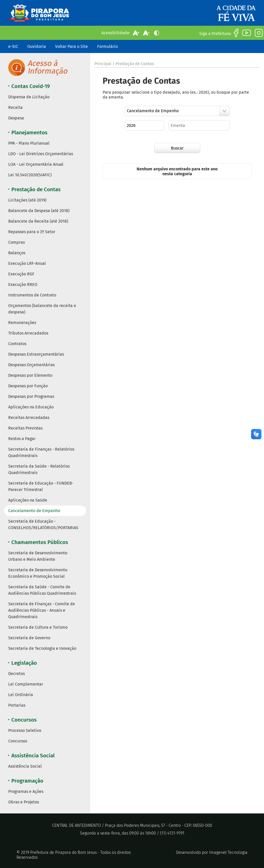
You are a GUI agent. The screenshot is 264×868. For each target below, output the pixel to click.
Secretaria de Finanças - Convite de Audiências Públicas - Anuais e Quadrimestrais (42, 610)
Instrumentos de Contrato (32, 295)
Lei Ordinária (21, 695)
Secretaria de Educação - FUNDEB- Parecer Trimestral (41, 486)
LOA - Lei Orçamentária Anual (36, 164)
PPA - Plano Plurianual (29, 143)
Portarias (17, 705)
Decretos (16, 674)
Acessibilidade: (116, 33)
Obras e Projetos (24, 802)
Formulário (108, 46)
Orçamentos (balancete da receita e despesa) (42, 309)
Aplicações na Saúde (28, 500)
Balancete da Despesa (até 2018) (39, 211)
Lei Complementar (26, 684)
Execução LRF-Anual (27, 263)
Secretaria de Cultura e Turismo (38, 627)
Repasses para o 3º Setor (32, 232)
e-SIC (13, 46)
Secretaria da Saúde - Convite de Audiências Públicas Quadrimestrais (42, 590)
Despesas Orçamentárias (31, 365)
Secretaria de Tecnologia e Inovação (42, 648)
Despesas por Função (28, 386)
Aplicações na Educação (31, 407)
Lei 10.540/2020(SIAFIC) (30, 175)
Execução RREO (23, 284)
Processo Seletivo (25, 730)
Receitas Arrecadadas (29, 418)
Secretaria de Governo (29, 638)
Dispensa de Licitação (29, 97)
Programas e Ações (26, 791)
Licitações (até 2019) (27, 200)
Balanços (17, 253)
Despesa (16, 118)
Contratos (17, 344)
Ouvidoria (37, 46)
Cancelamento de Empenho (34, 511)
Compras (16, 242)
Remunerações (22, 323)
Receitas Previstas (25, 428)
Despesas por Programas (31, 396)
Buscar (177, 148)
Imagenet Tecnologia (228, 852)
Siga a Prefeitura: (215, 34)
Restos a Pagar (22, 439)
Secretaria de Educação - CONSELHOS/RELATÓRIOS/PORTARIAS (43, 524)
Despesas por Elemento (30, 375)
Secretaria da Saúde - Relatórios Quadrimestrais (39, 469)
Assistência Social (25, 766)
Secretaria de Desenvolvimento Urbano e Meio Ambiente (38, 556)
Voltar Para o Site (72, 46)
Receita (15, 107)
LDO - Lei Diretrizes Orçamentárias (41, 154)
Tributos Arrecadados (28, 333)
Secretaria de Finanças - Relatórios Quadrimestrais (41, 452)
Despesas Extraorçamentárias (36, 354)
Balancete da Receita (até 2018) (38, 221)
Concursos (18, 741)
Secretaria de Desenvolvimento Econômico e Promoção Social (38, 573)
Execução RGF (21, 274)
